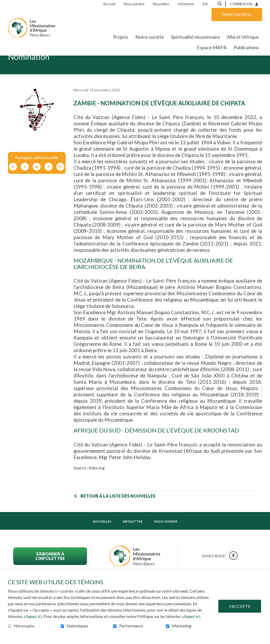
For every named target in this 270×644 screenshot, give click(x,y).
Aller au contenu (4, 4)
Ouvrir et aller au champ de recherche (220, 4)
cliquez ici (33, 616)
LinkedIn (37, 183)
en (205, 4)
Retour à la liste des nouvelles (118, 512)
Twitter (25, 183)
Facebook (13, 183)
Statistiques (77, 626)
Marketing (182, 626)
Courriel (60, 183)
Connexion (241, 4)
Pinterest (49, 183)
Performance (131, 626)
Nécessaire (24, 626)
